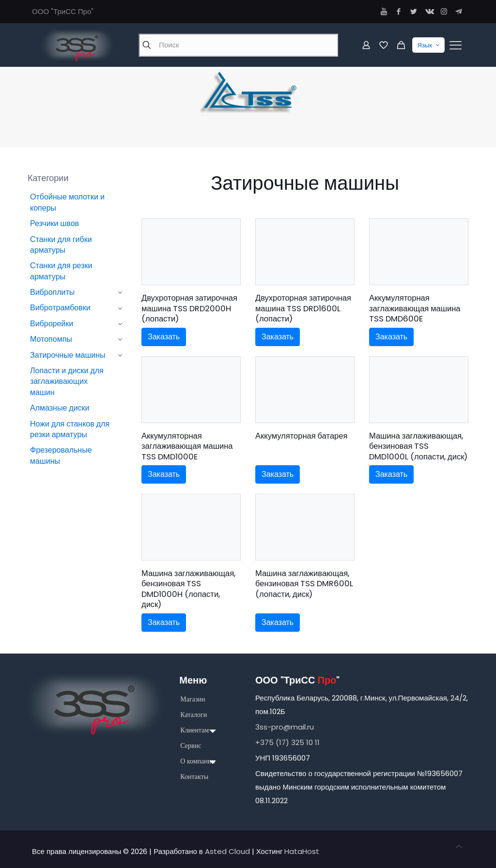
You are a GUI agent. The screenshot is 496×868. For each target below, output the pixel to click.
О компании (197, 761)
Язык (429, 45)
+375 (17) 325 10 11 (287, 742)
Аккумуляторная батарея (301, 436)
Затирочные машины (68, 355)
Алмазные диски (60, 408)
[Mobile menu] (456, 45)
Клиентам (194, 730)
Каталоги (194, 715)
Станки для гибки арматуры (61, 245)
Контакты (194, 777)
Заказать (164, 337)
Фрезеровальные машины (61, 455)
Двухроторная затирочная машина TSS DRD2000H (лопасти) (189, 308)
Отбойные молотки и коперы (67, 202)
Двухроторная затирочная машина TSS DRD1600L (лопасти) (303, 308)
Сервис (191, 746)
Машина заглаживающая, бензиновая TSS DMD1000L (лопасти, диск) (418, 446)
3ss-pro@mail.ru (285, 727)
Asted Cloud (227, 851)
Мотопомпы (51, 339)
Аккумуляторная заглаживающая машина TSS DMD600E (415, 308)
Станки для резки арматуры (61, 271)
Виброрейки (52, 324)
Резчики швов (54, 223)
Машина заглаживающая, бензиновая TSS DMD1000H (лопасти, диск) (188, 589)
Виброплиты (52, 292)
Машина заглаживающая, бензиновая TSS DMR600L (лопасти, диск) (304, 584)
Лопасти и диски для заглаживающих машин (67, 381)
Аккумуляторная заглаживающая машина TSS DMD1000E (187, 446)
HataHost (302, 851)
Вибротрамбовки (60, 308)
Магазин (193, 699)
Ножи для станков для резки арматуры (70, 429)
